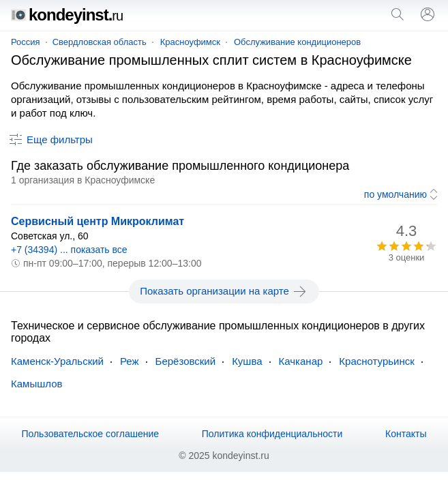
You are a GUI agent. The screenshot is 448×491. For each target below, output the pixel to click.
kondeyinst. (67, 15)
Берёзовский (186, 361)
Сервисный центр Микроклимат (98, 221)
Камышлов (36, 384)
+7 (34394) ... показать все (69, 250)
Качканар (301, 361)
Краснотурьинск (376, 361)
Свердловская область (100, 42)
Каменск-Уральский (57, 361)
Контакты (406, 434)
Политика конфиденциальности (272, 434)
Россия (26, 42)
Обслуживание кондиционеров (297, 42)
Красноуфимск (190, 42)
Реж (130, 361)
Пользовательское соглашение (90, 434)
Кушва (247, 361)
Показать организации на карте (224, 291)
